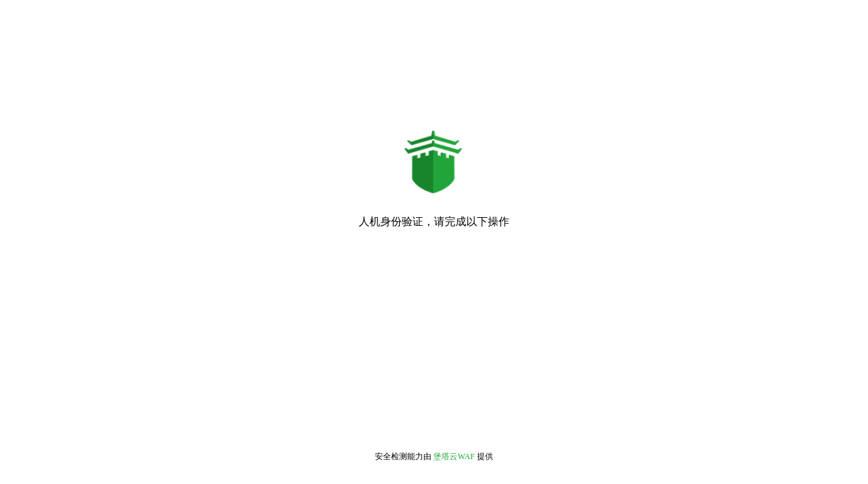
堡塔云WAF (454, 456)
